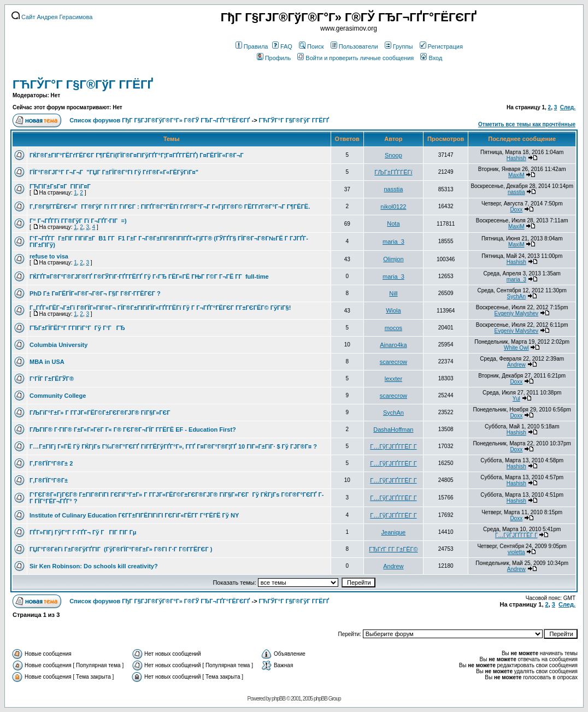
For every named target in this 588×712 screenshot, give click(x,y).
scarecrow (393, 362)
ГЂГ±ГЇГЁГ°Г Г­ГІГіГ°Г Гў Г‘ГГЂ (77, 328)
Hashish (516, 158)
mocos (393, 328)
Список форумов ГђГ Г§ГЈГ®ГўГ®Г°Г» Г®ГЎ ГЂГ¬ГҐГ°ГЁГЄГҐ (160, 120)
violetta (516, 552)
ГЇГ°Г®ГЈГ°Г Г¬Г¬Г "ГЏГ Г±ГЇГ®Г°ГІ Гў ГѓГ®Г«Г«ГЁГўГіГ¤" (114, 172)
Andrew (516, 365)
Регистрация (441, 46)
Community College (58, 396)
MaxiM (516, 175)
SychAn (516, 296)
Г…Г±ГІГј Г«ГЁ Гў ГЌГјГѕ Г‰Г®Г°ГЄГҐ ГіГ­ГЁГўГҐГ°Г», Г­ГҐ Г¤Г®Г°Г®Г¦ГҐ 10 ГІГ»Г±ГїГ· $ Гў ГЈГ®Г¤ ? (173, 446)
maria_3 (393, 242)
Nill (393, 293)
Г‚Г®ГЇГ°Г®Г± (49, 480)
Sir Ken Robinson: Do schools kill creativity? (94, 566)
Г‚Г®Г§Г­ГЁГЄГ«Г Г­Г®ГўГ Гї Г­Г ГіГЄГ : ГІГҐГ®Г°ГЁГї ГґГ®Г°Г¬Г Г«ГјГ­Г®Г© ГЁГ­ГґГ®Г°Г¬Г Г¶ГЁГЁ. (170, 207)
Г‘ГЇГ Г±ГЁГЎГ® (52, 379)
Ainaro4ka (393, 345)
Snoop (393, 155)
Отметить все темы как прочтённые (527, 124)
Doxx (516, 210)
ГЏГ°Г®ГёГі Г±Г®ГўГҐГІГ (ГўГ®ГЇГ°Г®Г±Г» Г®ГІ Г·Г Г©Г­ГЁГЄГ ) (121, 549)
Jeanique (394, 532)
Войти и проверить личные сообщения (355, 58)
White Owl (516, 348)
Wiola (393, 310)
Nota (393, 223)
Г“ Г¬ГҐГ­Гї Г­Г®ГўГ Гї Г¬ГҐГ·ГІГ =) (78, 221)
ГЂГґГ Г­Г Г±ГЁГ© (393, 549)
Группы (399, 46)
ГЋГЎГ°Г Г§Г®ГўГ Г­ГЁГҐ (83, 84)
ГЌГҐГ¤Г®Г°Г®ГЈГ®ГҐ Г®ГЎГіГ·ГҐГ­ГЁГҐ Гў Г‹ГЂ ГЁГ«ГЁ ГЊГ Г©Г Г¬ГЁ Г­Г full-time (149, 276)
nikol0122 (393, 207)
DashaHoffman (393, 429)
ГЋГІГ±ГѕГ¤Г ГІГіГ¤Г (61, 186)
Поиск (311, 46)
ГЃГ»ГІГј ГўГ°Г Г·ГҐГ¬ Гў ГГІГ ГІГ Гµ (83, 532)
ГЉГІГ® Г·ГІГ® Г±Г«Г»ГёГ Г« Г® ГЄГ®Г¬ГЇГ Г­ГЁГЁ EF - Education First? (133, 429)
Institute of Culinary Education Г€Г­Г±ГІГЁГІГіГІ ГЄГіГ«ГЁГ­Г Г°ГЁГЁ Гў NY (134, 515)
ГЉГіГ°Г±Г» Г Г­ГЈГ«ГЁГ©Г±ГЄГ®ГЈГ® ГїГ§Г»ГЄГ (101, 413)
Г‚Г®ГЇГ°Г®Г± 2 (51, 463)
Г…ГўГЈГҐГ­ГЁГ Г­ (393, 446)
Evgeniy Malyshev (517, 313)
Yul (516, 399)
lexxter (393, 379)
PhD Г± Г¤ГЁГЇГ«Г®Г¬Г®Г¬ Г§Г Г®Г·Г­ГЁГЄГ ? (95, 293)
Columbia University (58, 345)
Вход (431, 58)
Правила (252, 46)
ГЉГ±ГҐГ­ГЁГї (393, 172)
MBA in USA (47, 362)
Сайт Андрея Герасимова (52, 17)
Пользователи (354, 46)
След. (568, 107)
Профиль (274, 58)
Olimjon (393, 259)
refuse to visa (49, 256)
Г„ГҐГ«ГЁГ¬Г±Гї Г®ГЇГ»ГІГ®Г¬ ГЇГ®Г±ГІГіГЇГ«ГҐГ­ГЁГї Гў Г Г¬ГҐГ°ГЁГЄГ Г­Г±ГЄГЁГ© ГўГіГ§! (160, 308)
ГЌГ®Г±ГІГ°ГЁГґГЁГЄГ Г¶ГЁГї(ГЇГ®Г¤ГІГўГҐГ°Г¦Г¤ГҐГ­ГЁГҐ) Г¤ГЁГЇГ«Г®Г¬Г (137, 155)
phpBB (278, 699)
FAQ (282, 46)
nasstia (393, 189)
